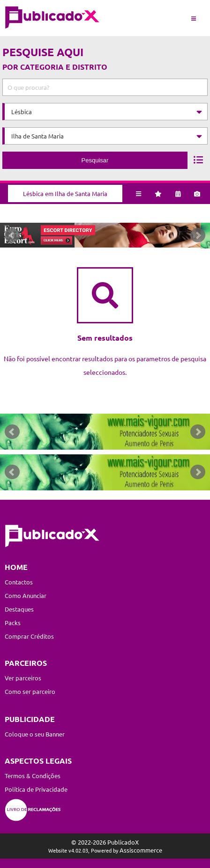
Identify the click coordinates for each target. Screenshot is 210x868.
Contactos (19, 582)
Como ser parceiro (30, 692)
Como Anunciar (26, 596)
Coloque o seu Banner (35, 734)
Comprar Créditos (29, 637)
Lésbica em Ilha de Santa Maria (65, 193)
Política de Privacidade (36, 789)
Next (198, 236)
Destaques (19, 609)
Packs (13, 623)
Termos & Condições (33, 776)
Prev (12, 236)
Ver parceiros (23, 678)
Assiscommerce (141, 850)
